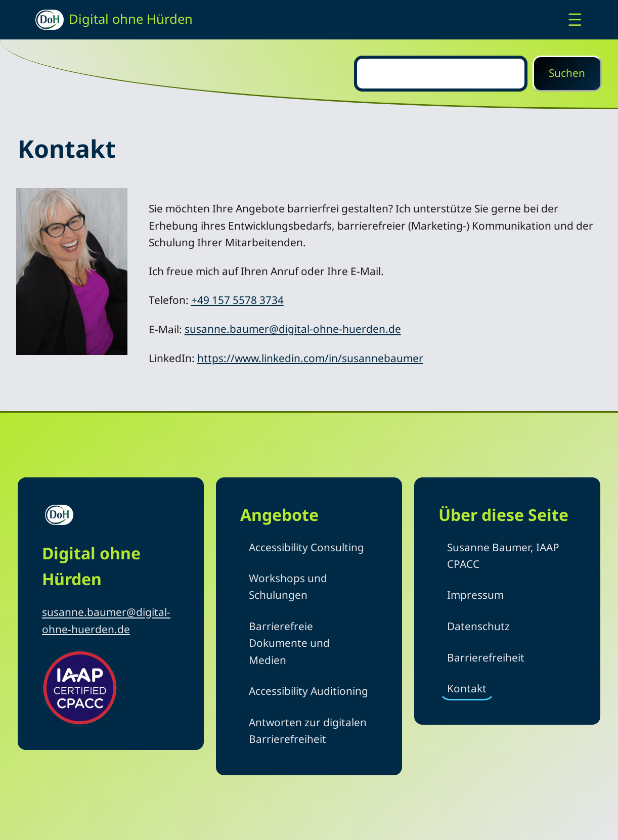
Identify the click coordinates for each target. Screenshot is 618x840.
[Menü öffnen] (575, 20)
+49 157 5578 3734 (237, 300)
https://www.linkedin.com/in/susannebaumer (310, 358)
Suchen (567, 73)
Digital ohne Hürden (131, 19)
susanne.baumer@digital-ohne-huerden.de (293, 329)
